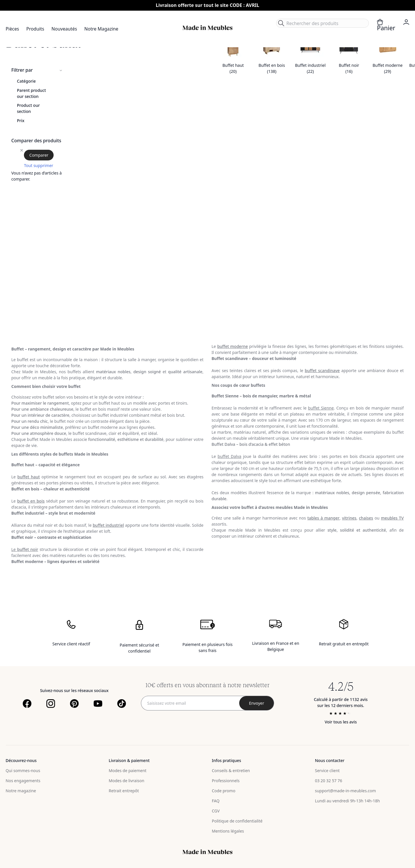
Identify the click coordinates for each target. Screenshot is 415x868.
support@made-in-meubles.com (346, 791)
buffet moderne (233, 346)
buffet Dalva (229, 456)
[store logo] (207, 28)
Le (25, 549)
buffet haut (29, 477)
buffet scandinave (322, 370)
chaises (366, 518)
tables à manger (323, 518)
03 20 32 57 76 (329, 781)
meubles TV (392, 518)
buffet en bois (31, 501)
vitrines (349, 518)
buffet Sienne (321, 408)
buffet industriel (108, 525)
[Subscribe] (256, 703)
